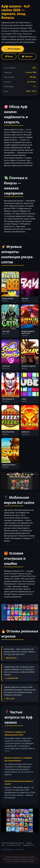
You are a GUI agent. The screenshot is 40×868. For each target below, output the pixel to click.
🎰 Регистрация (13, 49)
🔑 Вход (9, 56)
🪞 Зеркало (27, 56)
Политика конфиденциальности (13, 843)
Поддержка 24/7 (28, 845)
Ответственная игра (14, 845)
